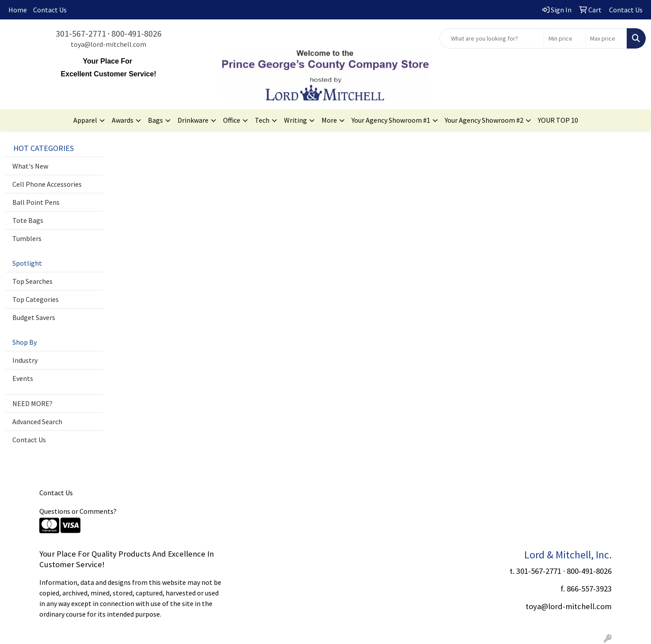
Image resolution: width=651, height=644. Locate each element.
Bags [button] (155, 120)
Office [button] (232, 120)
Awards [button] (123, 120)
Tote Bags (28, 220)
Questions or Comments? (78, 511)
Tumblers (27, 238)
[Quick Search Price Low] (565, 38)
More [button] (329, 120)
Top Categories (36, 299)
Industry (25, 360)
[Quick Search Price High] (606, 38)
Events (23, 378)
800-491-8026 (136, 33)
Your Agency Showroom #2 (484, 120)
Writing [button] (295, 120)
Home (18, 10)
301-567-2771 (81, 33)
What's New (30, 166)
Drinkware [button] (193, 120)
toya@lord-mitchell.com (108, 44)
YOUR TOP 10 (558, 120)
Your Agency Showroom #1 (391, 120)
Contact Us (50, 10)
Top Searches (32, 281)
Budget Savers (34, 317)
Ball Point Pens (36, 202)
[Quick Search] (492, 38)
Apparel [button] (85, 120)
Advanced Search (37, 422)
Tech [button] (262, 120)
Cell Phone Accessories (47, 184)
